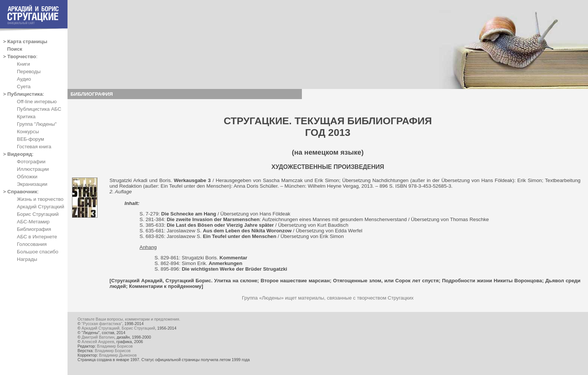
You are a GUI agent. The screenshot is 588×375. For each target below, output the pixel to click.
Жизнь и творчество (40, 199)
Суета (24, 87)
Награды (27, 259)
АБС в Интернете (37, 237)
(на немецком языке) (328, 152)
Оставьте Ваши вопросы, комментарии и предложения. (129, 319)
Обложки (27, 177)
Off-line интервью (37, 102)
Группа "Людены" (37, 124)
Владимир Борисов (115, 346)
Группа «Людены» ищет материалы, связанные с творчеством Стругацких (328, 298)
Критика (26, 117)
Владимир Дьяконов (118, 355)
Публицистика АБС (39, 109)
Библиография (34, 229)
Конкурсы (28, 132)
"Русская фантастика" (102, 324)
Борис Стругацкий (38, 214)
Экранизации (32, 184)
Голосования (32, 244)
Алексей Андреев (98, 342)
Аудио (24, 79)
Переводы (29, 72)
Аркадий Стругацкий (40, 207)
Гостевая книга (34, 147)
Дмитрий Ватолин (98, 337)
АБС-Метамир (33, 222)
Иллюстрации (33, 169)
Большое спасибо (37, 252)
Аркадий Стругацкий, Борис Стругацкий (118, 328)
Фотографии (31, 162)
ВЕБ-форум (30, 139)
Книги (23, 64)
